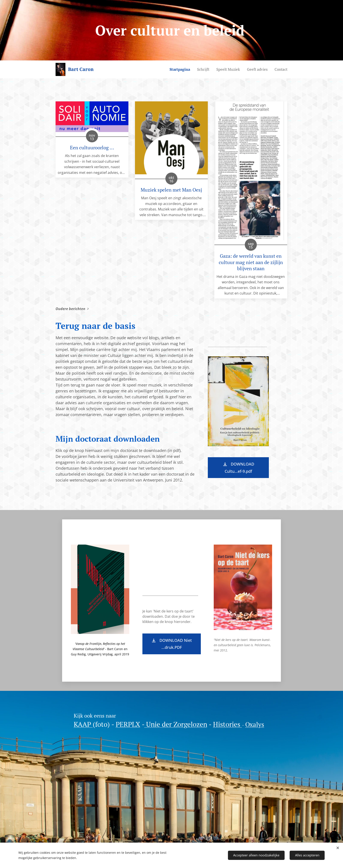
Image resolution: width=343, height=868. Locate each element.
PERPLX (128, 724)
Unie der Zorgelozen (176, 724)
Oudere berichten (70, 309)
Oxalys (255, 724)
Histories (227, 724)
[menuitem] (181, 69)
